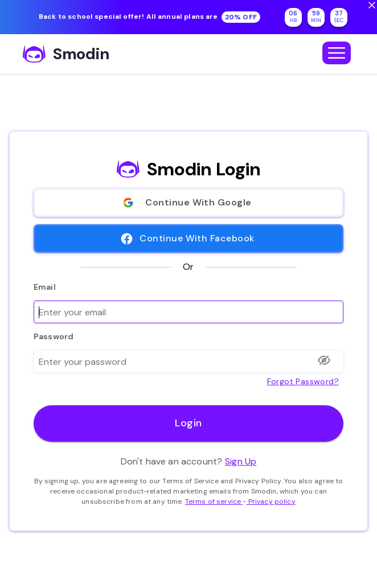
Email (45, 287)
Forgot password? (303, 381)
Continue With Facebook (188, 239)
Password (54, 336)
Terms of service (214, 501)
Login (188, 423)
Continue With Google (188, 203)
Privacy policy (271, 501)
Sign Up (241, 461)
